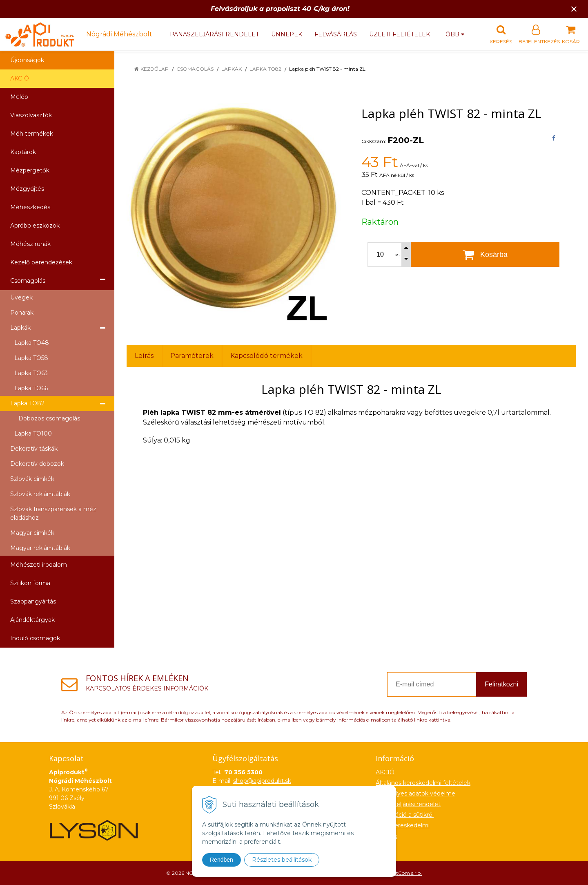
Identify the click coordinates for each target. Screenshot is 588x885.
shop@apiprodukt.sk (262, 781)
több (453, 34)
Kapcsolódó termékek (266, 356)
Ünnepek (287, 34)
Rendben (222, 860)
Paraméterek (192, 356)
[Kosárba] (485, 255)
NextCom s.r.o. (405, 873)
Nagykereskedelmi (403, 825)
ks (397, 255)
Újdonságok (27, 60)
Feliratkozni (501, 684)
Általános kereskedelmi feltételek (423, 783)
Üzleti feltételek (400, 34)
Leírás (144, 356)
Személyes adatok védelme (415, 793)
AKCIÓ (20, 78)
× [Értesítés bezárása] (574, 9)
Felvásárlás (336, 34)
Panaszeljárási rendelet (214, 34)
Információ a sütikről (405, 815)
